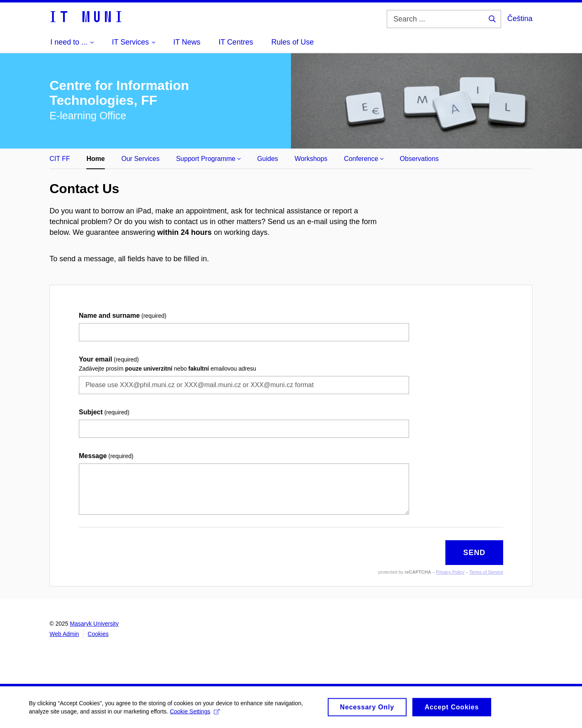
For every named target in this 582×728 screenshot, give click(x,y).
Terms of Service (486, 572)
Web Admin (64, 634)
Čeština (520, 19)
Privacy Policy (450, 572)
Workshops (311, 159)
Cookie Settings (195, 714)
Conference (363, 159)
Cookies (98, 634)
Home (95, 159)
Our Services (140, 159)
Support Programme (208, 159)
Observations (419, 159)
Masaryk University (94, 624)
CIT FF (60, 159)
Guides (268, 159)
